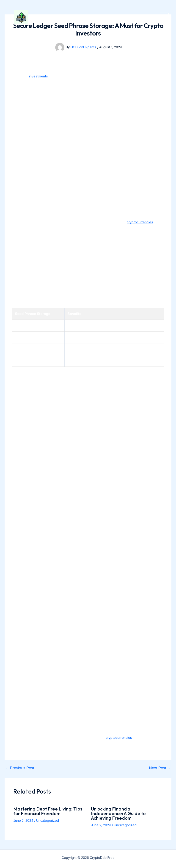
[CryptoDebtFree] (28, 24)
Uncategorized (48, 820)
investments (39, 76)
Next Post (160, 768)
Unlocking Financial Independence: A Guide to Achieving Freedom (118, 813)
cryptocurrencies (140, 222)
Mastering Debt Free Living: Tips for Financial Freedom (48, 811)
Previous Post (20, 768)
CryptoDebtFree (83, 24)
